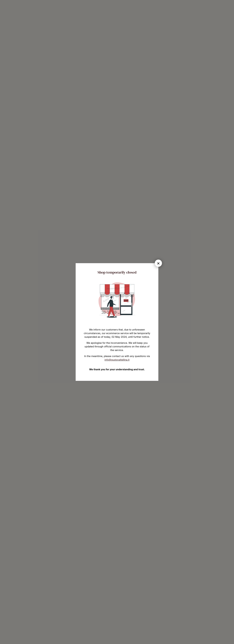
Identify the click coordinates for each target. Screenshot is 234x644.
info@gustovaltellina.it (117, 360)
